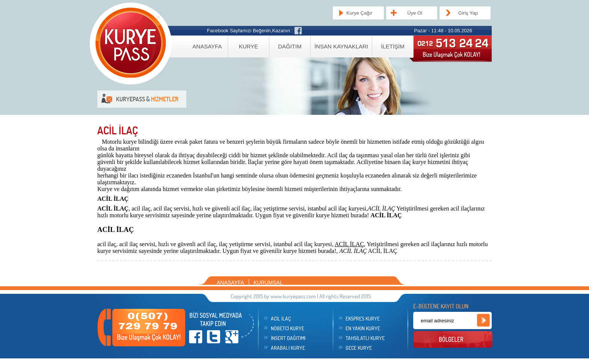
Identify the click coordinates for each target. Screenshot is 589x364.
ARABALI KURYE (288, 348)
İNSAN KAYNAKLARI (341, 46)
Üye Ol (415, 13)
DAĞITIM (290, 46)
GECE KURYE (359, 348)
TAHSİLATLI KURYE (365, 338)
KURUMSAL (268, 283)
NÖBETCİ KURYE (288, 328)
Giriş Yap (468, 13)
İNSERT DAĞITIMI (288, 338)
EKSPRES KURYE (363, 319)
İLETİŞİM (393, 46)
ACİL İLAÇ (281, 319)
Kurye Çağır (359, 13)
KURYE (248, 46)
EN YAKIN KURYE (363, 328)
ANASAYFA (207, 46)
